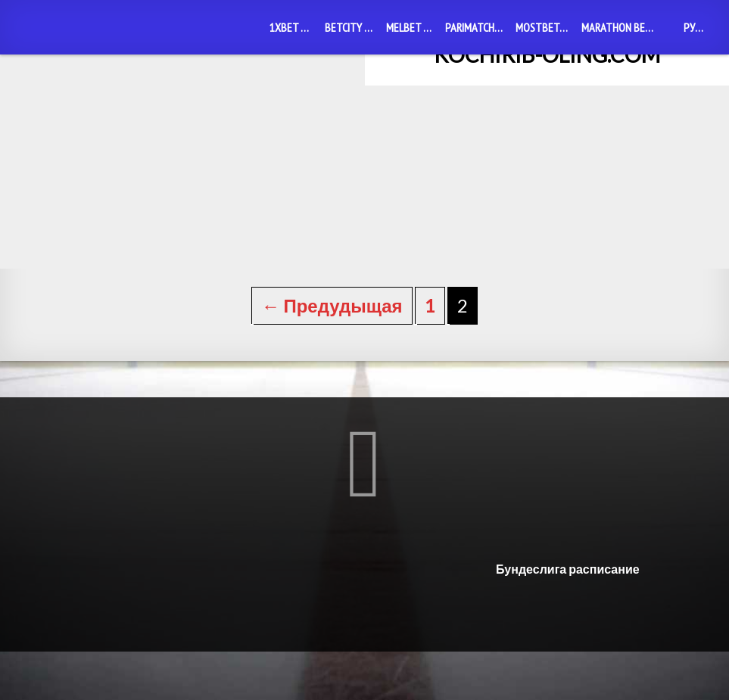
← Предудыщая (332, 354)
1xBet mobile (294, 27)
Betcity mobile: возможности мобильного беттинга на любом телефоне (122, 255)
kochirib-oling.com (547, 54)
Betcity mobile (352, 27)
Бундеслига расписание (568, 617)
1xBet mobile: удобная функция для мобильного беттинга (608, 255)
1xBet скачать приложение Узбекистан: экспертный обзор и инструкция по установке (364, 255)
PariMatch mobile (477, 27)
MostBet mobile (545, 27)
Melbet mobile (413, 27)
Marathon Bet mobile (621, 27)
